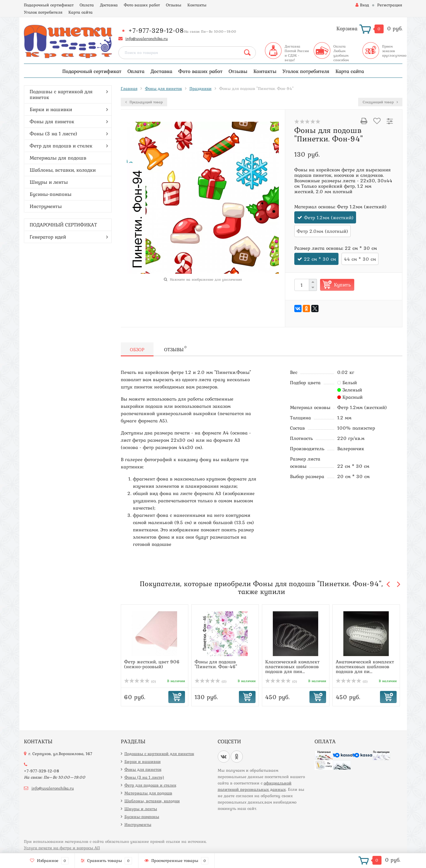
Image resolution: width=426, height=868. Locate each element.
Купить (342, 285)
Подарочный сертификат (49, 5)
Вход (362, 5)
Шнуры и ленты (49, 182)
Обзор (137, 349)
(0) (140, 682)
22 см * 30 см (320, 259)
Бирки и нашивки (51, 109)
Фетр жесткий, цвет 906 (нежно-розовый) (152, 664)
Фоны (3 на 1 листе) (53, 134)
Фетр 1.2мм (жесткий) (329, 217)
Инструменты (46, 206)
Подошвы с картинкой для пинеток (61, 94)
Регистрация (390, 5)
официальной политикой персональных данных (255, 786)
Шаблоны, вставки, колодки (63, 170)
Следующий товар (380, 102)
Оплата (87, 5)
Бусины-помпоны (51, 194)
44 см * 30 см (360, 259)
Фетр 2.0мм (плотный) (322, 231)
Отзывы (174, 5)
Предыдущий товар (144, 102)
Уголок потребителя (43, 12)
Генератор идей (48, 237)
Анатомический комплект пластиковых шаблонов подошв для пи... (365, 666)
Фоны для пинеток (52, 121)
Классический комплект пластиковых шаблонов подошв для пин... (292, 666)
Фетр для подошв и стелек (61, 146)
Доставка (109, 5)
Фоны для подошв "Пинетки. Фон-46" (216, 664)
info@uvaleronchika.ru (147, 38)
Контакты (197, 5)
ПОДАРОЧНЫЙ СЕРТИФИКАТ (63, 225)
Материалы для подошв (58, 158)
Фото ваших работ (142, 5)
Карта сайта (81, 12)
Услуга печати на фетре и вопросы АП (62, 848)
